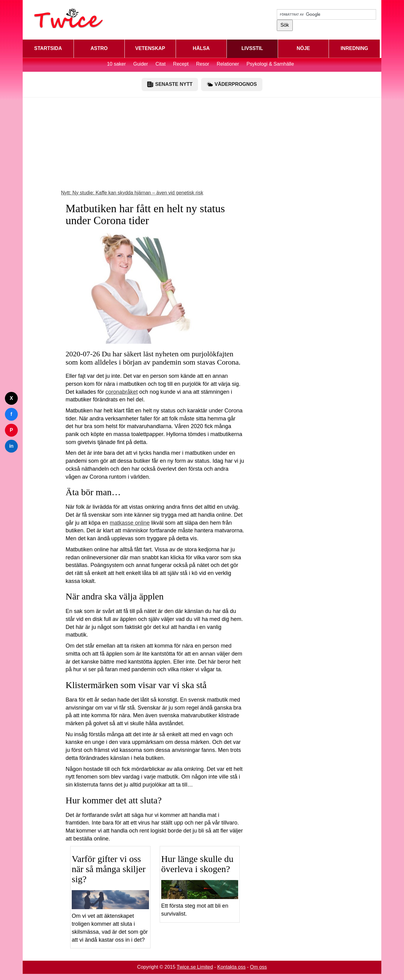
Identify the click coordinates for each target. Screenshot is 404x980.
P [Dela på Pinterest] (11, 430)
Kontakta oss (232, 967)
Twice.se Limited (195, 967)
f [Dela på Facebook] (11, 414)
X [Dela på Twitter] (11, 398)
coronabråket (122, 392)
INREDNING (354, 48)
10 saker (116, 64)
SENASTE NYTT (170, 84)
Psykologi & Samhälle (270, 64)
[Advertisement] (202, 147)
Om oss (258, 967)
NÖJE (303, 48)
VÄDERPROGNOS (232, 84)
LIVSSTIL (252, 48)
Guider (141, 64)
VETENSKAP (150, 48)
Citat (160, 64)
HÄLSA (201, 48)
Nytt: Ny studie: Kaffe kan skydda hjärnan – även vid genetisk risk (132, 193)
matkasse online (130, 523)
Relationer (228, 64)
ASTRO (99, 48)
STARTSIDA (48, 48)
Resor (203, 64)
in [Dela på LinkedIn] (11, 446)
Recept (181, 64)
